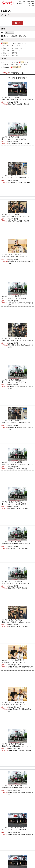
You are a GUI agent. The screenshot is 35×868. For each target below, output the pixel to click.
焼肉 (17, 62)
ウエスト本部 (14, 65)
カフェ (29, 62)
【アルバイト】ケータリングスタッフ (14, 48)
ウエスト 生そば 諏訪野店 (11, 254)
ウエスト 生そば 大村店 (10, 97)
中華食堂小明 (17, 67)
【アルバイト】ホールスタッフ (19, 43)
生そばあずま (25, 65)
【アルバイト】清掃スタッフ (11, 55)
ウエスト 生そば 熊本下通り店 (13, 660)
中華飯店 (5, 65)
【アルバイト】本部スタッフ (11, 51)
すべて (5, 43)
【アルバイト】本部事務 (10, 53)
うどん (11, 62)
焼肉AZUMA (6, 67)
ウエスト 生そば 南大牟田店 (12, 462)
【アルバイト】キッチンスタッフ (13, 46)
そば (23, 62)
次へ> (25, 78)
